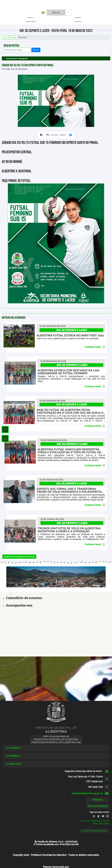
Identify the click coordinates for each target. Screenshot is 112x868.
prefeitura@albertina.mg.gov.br (87, 793)
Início (6, 37)
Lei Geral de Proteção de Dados (94, 831)
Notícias (13, 37)
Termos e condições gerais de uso (95, 821)
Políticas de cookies (101, 824)
